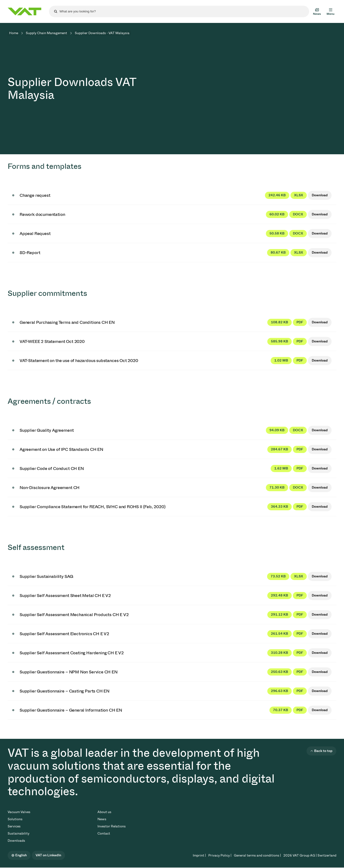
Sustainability (19, 833)
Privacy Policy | (220, 855)
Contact (104, 833)
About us (104, 812)
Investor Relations (112, 826)
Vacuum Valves (19, 812)
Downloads (16, 841)
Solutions (15, 819)
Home (14, 33)
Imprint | (199, 855)
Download (320, 195)
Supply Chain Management (46, 33)
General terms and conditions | (257, 855)
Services (14, 826)
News (102, 819)
